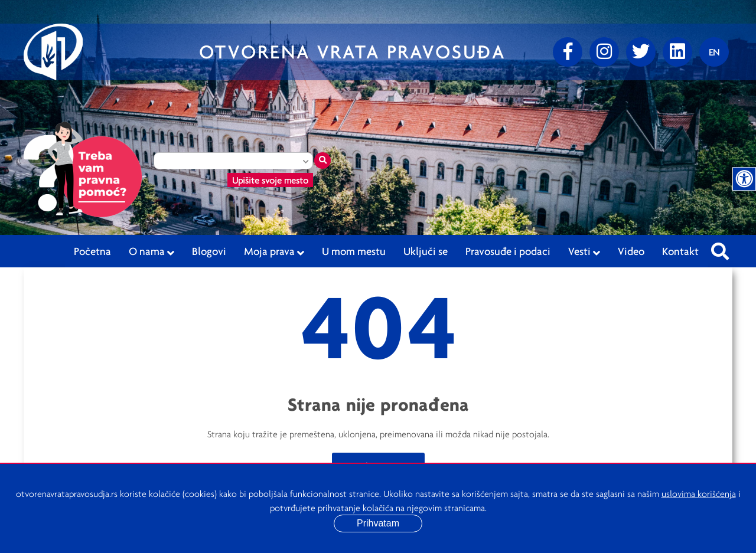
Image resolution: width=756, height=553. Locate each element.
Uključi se (426, 251)
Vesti (584, 251)
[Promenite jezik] (714, 52)
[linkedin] (677, 52)
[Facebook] (568, 52)
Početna (92, 251)
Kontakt (680, 251)
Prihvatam (378, 523)
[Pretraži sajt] (720, 248)
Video (631, 251)
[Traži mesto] (322, 161)
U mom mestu (354, 251)
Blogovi (209, 251)
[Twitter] (641, 52)
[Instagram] (604, 52)
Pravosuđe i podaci (508, 251)
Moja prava (274, 251)
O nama (151, 251)
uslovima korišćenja (699, 493)
